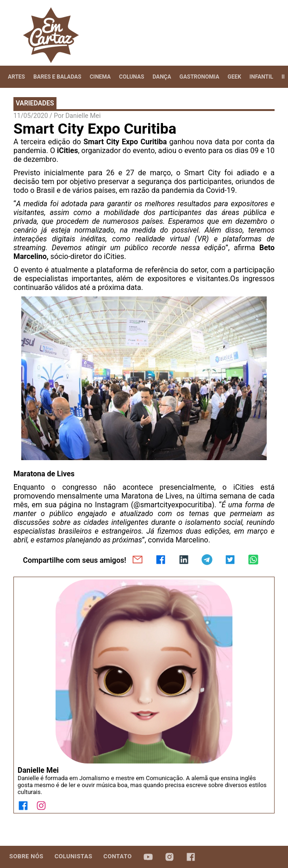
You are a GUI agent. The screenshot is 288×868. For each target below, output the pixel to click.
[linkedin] (184, 560)
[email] (138, 560)
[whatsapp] (253, 560)
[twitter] (230, 560)
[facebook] (161, 560)
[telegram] (207, 560)
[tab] (16, 77)
